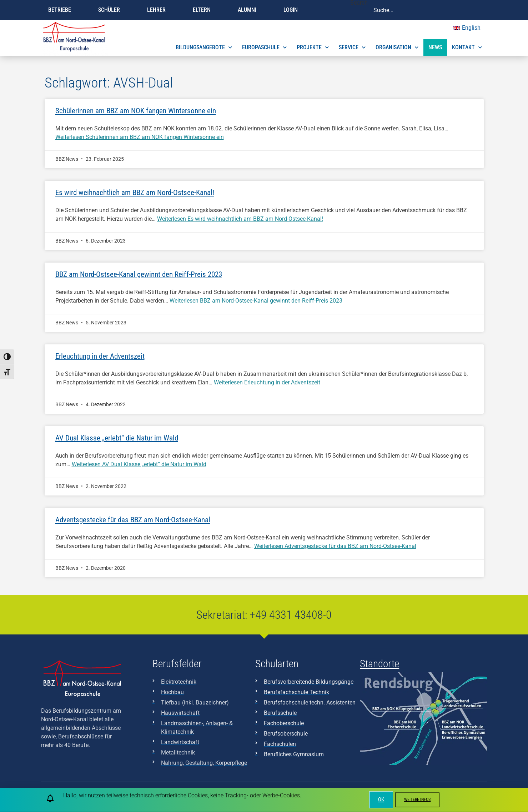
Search (359, 3)
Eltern (203, 10)
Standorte (379, 664)
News (435, 47)
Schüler (111, 10)
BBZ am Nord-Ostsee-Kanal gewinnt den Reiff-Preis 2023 (139, 274)
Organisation (397, 47)
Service (352, 47)
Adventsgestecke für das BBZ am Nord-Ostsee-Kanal (133, 520)
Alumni (249, 10)
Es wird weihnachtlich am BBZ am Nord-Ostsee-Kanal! (135, 193)
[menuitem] (467, 28)
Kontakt (467, 47)
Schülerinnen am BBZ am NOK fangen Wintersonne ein (136, 111)
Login (292, 10)
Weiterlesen (140, 137)
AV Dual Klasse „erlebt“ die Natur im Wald (117, 438)
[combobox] (427, 10)
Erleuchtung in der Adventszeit (100, 356)
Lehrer (158, 10)
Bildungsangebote (204, 47)
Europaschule (264, 47)
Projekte (313, 47)
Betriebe (61, 10)
